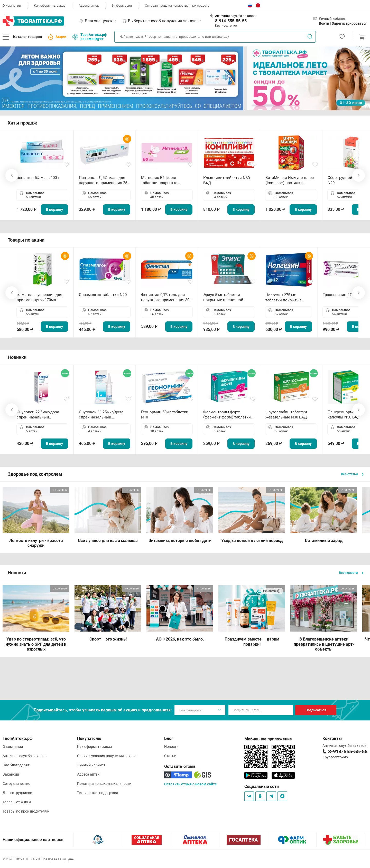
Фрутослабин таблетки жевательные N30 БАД (286, 415)
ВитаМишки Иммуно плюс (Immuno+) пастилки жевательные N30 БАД (290, 180)
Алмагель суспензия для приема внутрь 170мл (39, 297)
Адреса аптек (89, 6)
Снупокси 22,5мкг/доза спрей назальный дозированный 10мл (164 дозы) (40, 415)
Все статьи (352, 474)
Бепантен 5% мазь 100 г (38, 178)
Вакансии (11, 774)
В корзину (54, 209)
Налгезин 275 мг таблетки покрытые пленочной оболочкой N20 (286, 298)
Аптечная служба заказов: (236, 16)
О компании (12, 6)
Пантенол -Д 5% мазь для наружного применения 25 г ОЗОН (104, 180)
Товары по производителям (26, 811)
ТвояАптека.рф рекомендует (90, 37)
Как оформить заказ (50, 6)
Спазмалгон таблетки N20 (103, 295)
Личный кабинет (91, 765)
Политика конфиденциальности (104, 784)
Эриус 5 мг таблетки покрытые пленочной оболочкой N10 (223, 297)
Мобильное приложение (268, 739)
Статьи (170, 756)
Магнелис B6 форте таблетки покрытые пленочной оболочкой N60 (166, 180)
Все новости (351, 573)
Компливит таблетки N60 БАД (226, 180)
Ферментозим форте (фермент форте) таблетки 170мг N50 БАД (227, 415)
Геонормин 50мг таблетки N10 (165, 415)
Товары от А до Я (17, 802)
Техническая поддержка (98, 793)
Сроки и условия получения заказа (107, 756)
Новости (171, 747)
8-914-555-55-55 (231, 21)
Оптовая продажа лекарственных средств (177, 6)
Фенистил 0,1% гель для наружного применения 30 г (166, 297)
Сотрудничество (16, 784)
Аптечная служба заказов (25, 756)
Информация (122, 6)
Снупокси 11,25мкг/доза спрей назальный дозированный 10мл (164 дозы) (102, 415)
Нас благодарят (16, 765)
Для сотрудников (17, 793)
